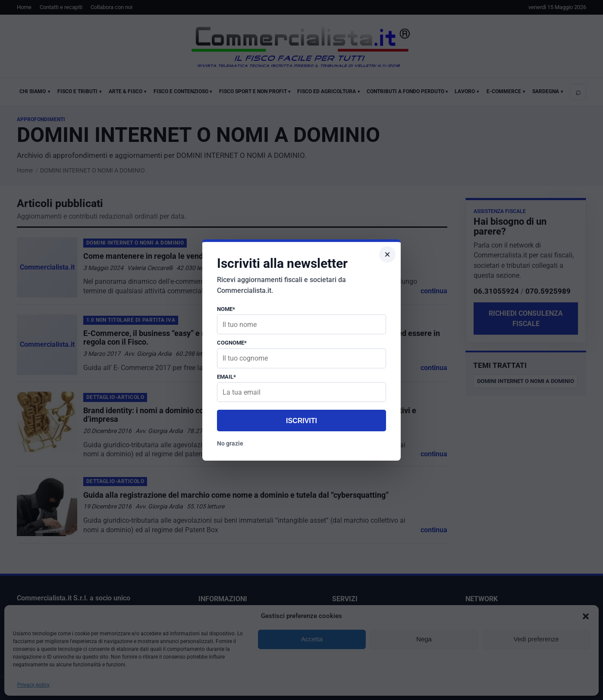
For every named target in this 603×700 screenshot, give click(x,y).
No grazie (230, 443)
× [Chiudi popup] (387, 254)
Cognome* (232, 343)
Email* (226, 377)
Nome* (226, 309)
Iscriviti (301, 421)
